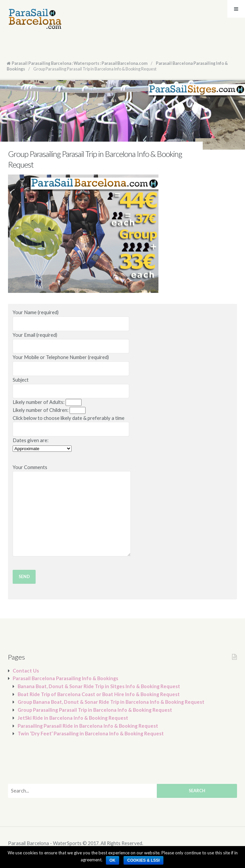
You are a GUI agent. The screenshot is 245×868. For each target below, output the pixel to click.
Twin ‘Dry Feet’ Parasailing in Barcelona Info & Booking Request (91, 734)
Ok (113, 860)
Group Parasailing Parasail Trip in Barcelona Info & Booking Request (95, 710)
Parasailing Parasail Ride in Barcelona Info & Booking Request (88, 726)
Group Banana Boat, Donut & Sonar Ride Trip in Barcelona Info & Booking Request (111, 702)
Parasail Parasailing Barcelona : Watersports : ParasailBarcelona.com (80, 63)
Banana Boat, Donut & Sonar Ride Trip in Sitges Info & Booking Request (99, 686)
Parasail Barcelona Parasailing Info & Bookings (65, 678)
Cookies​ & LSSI (143, 860)
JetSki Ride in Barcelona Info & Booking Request (73, 718)
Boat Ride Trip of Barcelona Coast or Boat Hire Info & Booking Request (99, 694)
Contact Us (26, 671)
